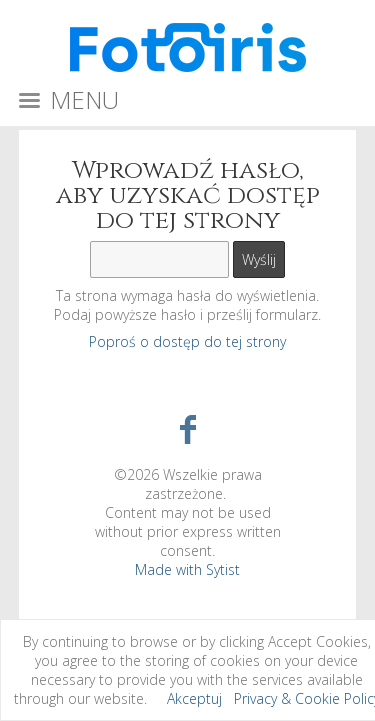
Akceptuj (194, 698)
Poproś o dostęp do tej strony (187, 341)
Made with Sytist (187, 569)
